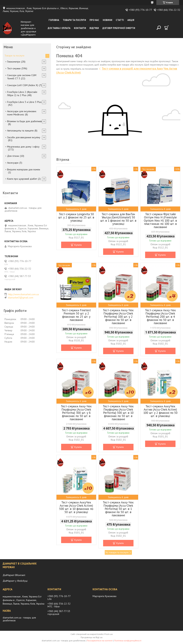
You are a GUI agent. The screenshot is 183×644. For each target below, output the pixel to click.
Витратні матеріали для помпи (24, 169)
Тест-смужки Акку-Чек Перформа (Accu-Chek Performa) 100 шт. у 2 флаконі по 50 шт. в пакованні (118, 317)
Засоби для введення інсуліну (24, 137)
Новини (107, 20)
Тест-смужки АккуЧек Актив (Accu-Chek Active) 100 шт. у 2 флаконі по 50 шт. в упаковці (160, 411)
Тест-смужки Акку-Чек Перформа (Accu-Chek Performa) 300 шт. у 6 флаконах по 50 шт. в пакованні (76, 413)
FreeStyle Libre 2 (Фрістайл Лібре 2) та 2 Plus (22, 94)
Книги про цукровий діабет (22, 179)
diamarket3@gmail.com (21, 298)
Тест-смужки (14, 68)
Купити (78, 245)
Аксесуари (13, 163)
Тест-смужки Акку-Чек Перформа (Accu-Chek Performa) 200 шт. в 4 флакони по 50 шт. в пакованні (160, 317)
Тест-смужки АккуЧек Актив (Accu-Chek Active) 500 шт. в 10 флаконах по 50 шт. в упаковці (76, 507)
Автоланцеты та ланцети (20, 131)
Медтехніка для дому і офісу (23, 147)
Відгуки (94, 28)
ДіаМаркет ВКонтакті (14, 575)
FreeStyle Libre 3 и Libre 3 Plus (24, 102)
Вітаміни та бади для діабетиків (24, 121)
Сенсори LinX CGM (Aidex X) (23, 85)
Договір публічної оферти (119, 28)
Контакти (80, 28)
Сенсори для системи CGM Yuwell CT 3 (22, 77)
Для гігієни (13, 156)
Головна (54, 20)
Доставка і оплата (59, 28)
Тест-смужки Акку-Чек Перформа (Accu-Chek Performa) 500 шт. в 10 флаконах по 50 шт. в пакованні (118, 413)
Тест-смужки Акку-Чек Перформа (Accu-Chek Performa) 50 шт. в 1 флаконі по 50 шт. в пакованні (118, 509)
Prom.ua (108, 634)
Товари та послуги (74, 20)
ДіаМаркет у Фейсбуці (15, 581)
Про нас (94, 20)
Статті (120, 20)
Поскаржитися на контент (100, 641)
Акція (131, 20)
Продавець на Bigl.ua (91, 637)
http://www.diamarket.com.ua (24, 294)
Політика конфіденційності (128, 641)
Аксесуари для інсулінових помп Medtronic (22, 113)
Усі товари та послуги (117, 552)
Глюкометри (14, 62)
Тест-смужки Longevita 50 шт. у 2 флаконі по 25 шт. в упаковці (76, 217)
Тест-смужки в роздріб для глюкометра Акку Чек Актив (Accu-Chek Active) (117, 71)
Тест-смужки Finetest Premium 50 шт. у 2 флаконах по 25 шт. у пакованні (76, 315)
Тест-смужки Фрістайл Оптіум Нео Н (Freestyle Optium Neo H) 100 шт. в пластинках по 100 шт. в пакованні (160, 221)
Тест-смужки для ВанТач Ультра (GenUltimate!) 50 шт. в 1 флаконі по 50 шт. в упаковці (118, 219)
